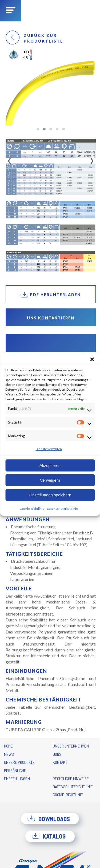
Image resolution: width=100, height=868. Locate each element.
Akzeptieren (50, 465)
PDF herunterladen (51, 295)
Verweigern (50, 480)
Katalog (49, 836)
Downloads (49, 819)
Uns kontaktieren (51, 318)
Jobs (57, 754)
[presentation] (9, 159)
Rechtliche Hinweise (71, 778)
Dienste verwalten (49, 449)
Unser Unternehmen (71, 746)
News (9, 754)
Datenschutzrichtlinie (62, 509)
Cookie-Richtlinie (32, 509)
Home (8, 746)
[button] (92, 359)
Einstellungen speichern (50, 495)
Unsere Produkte (19, 762)
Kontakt (60, 762)
